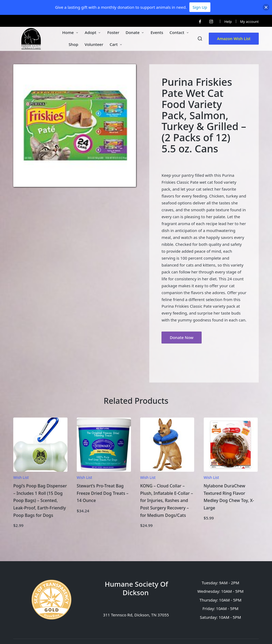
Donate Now (182, 337)
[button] (234, 39)
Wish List (21, 477)
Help (228, 22)
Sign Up (200, 7)
